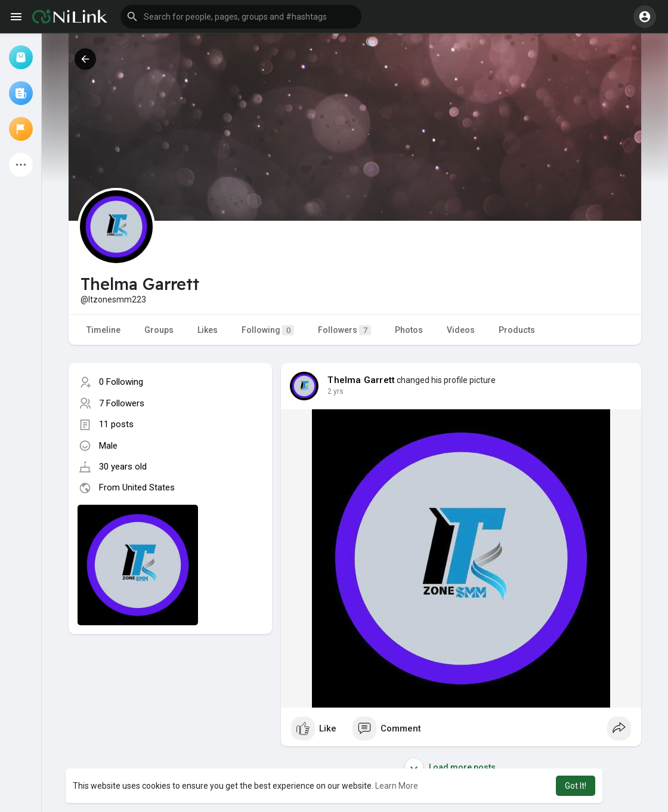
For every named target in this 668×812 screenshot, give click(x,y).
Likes (208, 330)
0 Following (121, 382)
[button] (241, 17)
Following (268, 330)
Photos (409, 330)
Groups (159, 330)
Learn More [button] (397, 786)
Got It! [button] (576, 786)
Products (517, 330)
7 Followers (122, 403)
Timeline (103, 330)
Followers (344, 330)
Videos (461, 330)
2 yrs (335, 391)
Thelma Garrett (361, 380)
